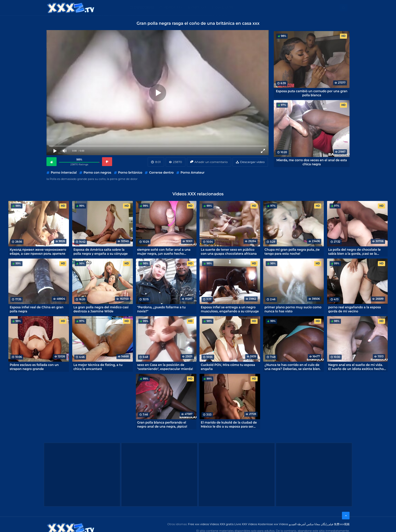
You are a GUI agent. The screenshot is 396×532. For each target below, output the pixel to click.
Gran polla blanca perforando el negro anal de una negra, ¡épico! (162, 424)
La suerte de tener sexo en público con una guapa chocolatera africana (229, 251)
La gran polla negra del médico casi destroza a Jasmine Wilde (101, 309)
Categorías (144, 7)
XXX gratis (224, 7)
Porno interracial (64, 172)
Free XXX (199, 7)
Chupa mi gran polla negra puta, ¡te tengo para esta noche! (292, 251)
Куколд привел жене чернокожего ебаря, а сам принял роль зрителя (38, 251)
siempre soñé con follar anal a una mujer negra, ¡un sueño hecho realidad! (164, 251)
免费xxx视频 (342, 524)
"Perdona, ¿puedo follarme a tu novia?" (161, 309)
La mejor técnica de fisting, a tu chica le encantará (98, 367)
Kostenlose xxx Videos (273, 524)
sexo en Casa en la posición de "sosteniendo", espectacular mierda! (165, 367)
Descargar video (252, 162)
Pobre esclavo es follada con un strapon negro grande (34, 367)
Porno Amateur (193, 172)
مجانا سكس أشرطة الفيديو (304, 524)
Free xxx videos (199, 524)
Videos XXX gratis (222, 524)
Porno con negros (97, 172)
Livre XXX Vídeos (246, 524)
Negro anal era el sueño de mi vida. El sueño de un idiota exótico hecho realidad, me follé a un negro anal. (356, 367)
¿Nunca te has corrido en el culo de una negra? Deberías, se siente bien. (292, 367)
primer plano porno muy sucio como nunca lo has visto (293, 309)
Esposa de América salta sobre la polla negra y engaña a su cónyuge (101, 251)
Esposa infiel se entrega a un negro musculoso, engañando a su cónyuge (230, 309)
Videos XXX (173, 7)
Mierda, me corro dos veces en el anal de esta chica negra (312, 162)
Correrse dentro (161, 172)
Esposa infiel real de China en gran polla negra (36, 309)
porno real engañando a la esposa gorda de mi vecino (355, 309)
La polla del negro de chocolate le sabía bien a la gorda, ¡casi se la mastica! (355, 251)
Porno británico (130, 172)
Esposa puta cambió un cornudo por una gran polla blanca (312, 93)
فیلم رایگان (327, 524)
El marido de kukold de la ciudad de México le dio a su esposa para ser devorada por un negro (229, 424)
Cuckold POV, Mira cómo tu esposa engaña (228, 367)
